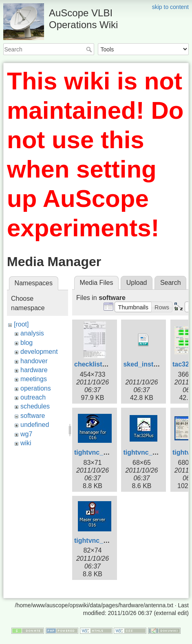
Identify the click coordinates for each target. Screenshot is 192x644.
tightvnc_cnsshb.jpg (106, 541)
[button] (133, 307)
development (39, 352)
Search (90, 49)
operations (36, 388)
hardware (34, 370)
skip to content (170, 7)
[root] (21, 324)
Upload (137, 283)
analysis (32, 333)
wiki (26, 443)
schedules (35, 406)
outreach (33, 397)
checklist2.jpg (96, 364)
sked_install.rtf (146, 364)
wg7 (26, 434)
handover (34, 361)
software (33, 416)
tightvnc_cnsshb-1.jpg (109, 452)
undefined (35, 425)
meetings (34, 379)
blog (26, 343)
